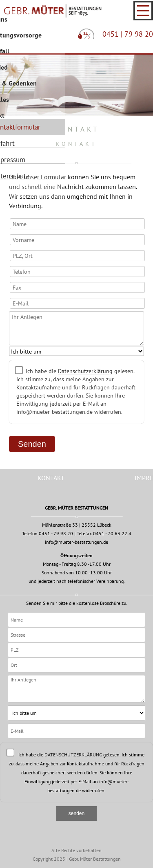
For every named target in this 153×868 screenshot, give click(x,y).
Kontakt (51, 478)
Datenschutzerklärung (85, 371)
